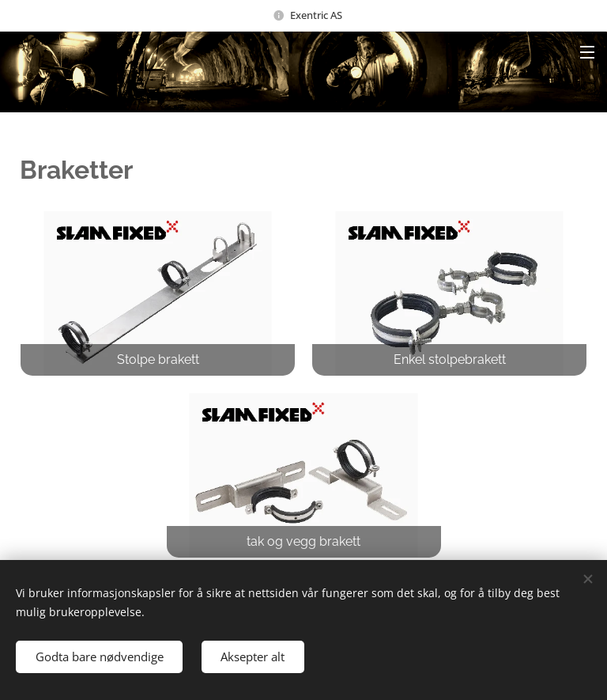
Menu (587, 52)
